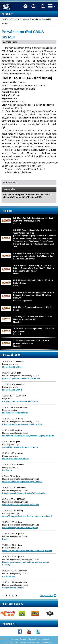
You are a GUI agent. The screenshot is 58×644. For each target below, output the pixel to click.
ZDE (39, 197)
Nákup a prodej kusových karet (15, 433)
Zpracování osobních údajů (39, 639)
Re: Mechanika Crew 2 (12, 390)
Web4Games (34, 642)
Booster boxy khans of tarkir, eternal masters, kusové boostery (26, 563)
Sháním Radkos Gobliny (13, 588)
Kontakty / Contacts (19, 639)
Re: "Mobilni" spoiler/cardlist (15, 413)
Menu (50, 6)
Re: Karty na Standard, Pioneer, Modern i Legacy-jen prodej (28, 436)
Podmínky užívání (13, 642)
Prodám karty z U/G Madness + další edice (21, 505)
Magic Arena (7, 399)
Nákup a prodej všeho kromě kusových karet (20, 376)
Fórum (33, 4)
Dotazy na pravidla (10, 364)
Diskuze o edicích (10, 410)
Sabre (51, 642)
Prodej (5, 539)
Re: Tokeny (7, 470)
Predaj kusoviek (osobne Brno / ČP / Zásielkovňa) (24, 493)
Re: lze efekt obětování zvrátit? (16, 459)
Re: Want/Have (9, 576)
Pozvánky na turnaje (11, 445)
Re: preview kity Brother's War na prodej (20, 528)
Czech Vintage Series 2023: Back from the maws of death (27, 516)
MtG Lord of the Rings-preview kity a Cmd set (22, 482)
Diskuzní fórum (12, 355)
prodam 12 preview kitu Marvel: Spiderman (21, 378)
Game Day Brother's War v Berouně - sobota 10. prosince (27, 551)
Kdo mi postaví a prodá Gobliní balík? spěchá (22, 424)
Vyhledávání (43, 6)
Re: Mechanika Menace (12, 367)
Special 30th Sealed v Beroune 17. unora (20, 447)
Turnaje (8, 211)
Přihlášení (25, 4)
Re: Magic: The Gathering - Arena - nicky (20, 401)
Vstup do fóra (46, 595)
